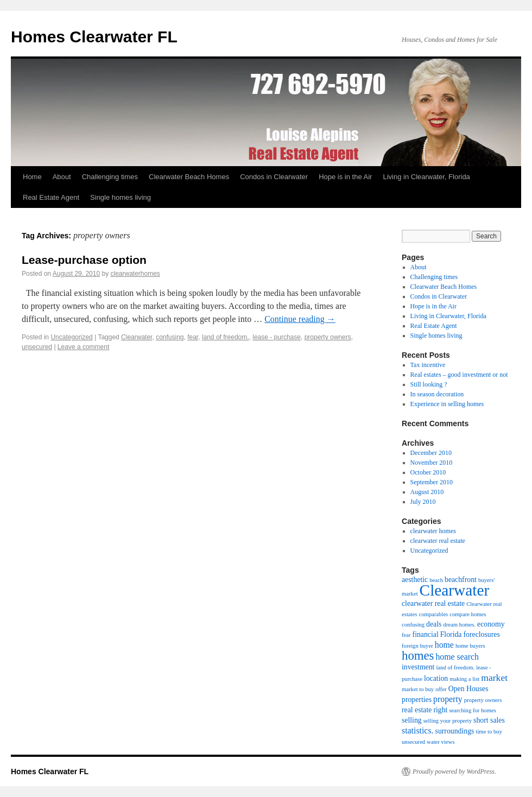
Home (32, 177)
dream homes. (459, 625)
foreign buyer (417, 646)
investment (418, 667)
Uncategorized (71, 337)
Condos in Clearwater (274, 177)
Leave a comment (83, 347)
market (494, 678)
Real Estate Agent (51, 197)
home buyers (470, 646)
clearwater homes (433, 531)
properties (417, 700)
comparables (433, 614)
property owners (328, 337)
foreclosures (481, 634)
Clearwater (137, 337)
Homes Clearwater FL (94, 37)
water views (441, 742)
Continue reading (300, 319)
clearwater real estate (438, 541)
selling (412, 720)
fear (193, 337)
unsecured (37, 347)
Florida (451, 634)
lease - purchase (277, 337)
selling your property (448, 721)
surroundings (455, 731)
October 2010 (428, 472)
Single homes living (121, 197)
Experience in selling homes (447, 404)
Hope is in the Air (345, 177)
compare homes (468, 614)
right (440, 710)
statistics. (418, 730)
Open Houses (468, 689)
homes (418, 656)
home (444, 645)
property (448, 699)
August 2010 (427, 492)
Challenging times (110, 177)
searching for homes (472, 710)
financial (426, 634)
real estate (417, 710)
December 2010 (431, 453)
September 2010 (432, 482)
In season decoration (437, 394)
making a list (464, 679)
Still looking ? (429, 384)
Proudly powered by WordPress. (454, 771)
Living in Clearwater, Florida (426, 177)
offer (441, 689)
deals (434, 624)
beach (436, 580)
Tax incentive (428, 365)
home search (457, 657)
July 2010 (423, 502)
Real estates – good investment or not (459, 375)
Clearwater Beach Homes (189, 177)
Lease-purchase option (84, 260)
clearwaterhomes (135, 274)
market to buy (418, 689)
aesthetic (415, 580)
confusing (170, 337)
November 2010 (432, 463)
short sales (489, 720)
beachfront (461, 580)
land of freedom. (226, 337)
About (62, 177)
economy (491, 624)
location (436, 678)
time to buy (489, 732)
